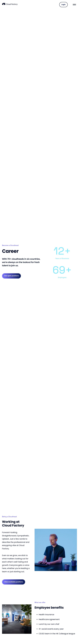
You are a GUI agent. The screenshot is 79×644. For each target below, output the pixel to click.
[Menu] (74, 5)
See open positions (12, 276)
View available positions (14, 582)
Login (63, 5)
